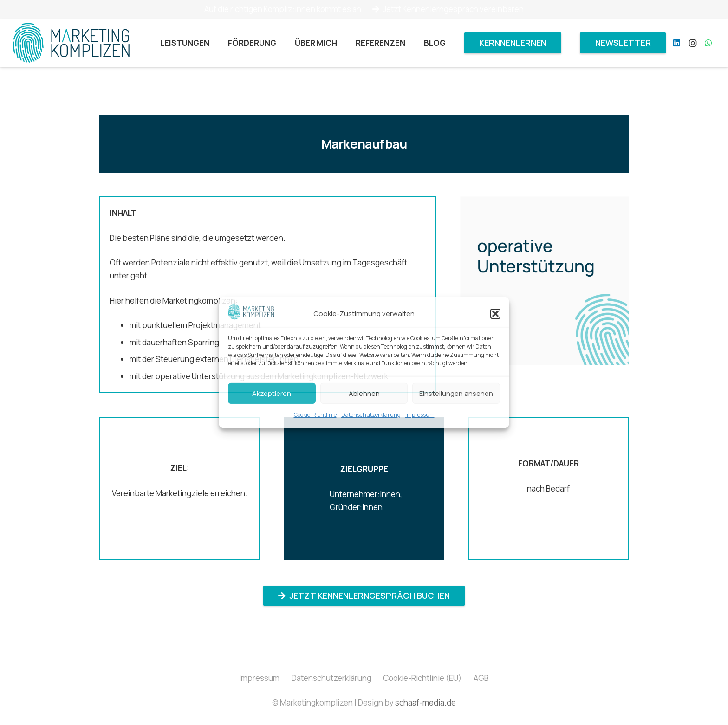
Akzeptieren (272, 393)
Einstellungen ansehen (456, 393)
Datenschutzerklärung (371, 415)
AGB (481, 678)
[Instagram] (693, 43)
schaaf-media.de (426, 702)
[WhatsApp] (708, 43)
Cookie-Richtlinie (315, 415)
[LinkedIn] (677, 43)
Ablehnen (364, 393)
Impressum (420, 415)
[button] (495, 314)
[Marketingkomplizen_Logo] (71, 43)
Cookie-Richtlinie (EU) (422, 678)
